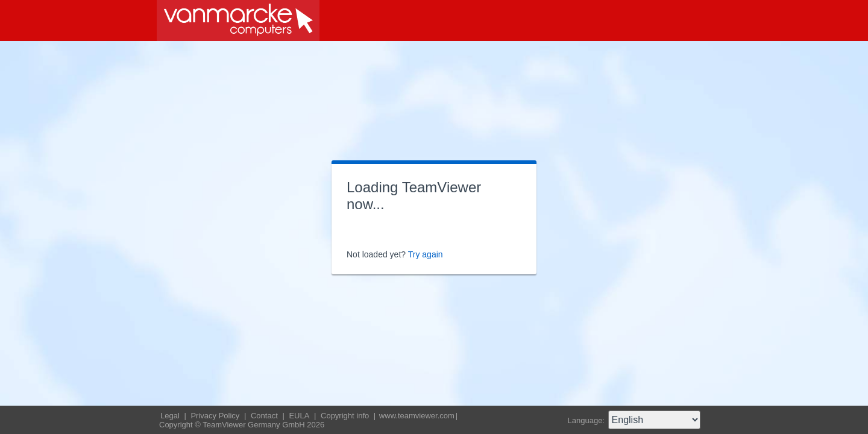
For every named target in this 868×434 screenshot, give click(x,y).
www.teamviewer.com (417, 416)
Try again (426, 254)
